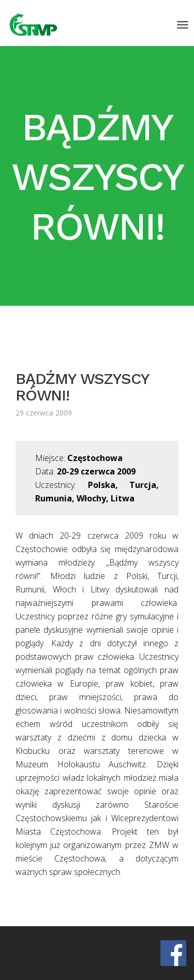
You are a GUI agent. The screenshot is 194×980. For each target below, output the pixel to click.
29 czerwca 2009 (44, 413)
